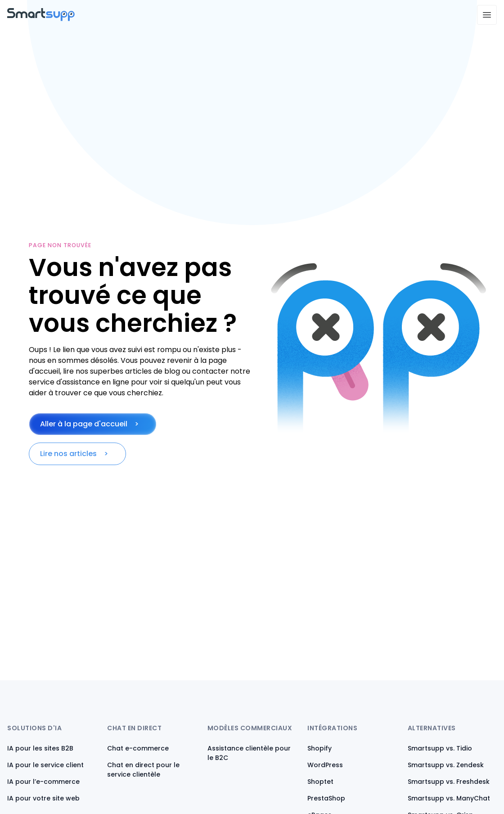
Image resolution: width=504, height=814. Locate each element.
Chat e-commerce (138, 748)
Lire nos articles (68, 454)
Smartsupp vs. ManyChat (449, 798)
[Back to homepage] (41, 19)
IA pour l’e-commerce (43, 782)
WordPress (325, 765)
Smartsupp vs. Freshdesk (449, 782)
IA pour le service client (45, 765)
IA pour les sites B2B (40, 748)
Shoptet (320, 782)
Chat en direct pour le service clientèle (143, 770)
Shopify (319, 748)
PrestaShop (326, 798)
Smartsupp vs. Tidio (440, 748)
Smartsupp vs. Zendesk (446, 765)
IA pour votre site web (43, 798)
